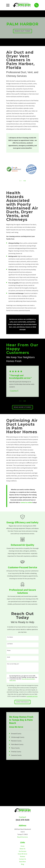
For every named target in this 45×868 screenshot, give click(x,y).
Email (8, 657)
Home (22, 846)
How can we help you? (13, 664)
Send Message (22, 702)
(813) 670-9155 (22, 820)
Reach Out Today (22, 31)
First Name (10, 637)
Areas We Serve (22, 854)
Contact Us (22, 859)
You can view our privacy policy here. (22, 680)
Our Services (23, 851)
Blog (23, 864)
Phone (9, 651)
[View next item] (24, 181)
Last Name (10, 644)
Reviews (23, 857)
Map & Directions (22, 837)
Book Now (22, 862)
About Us (22, 849)
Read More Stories (22, 407)
